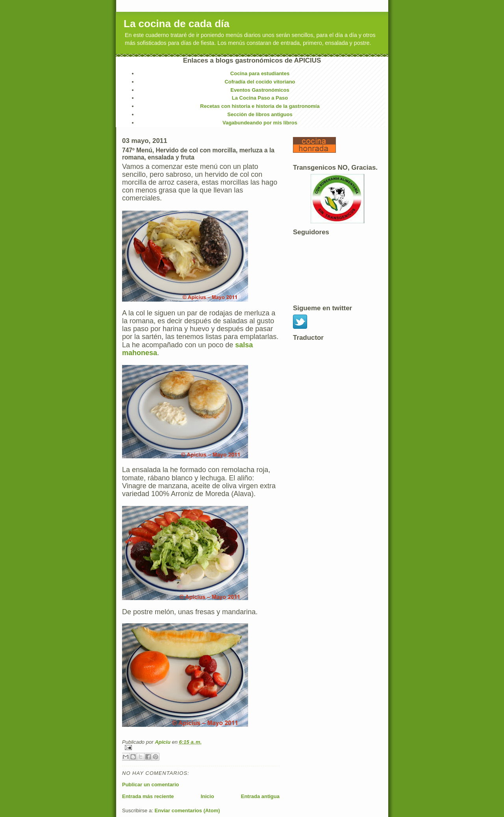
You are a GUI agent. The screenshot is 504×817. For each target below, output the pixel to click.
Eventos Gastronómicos (260, 90)
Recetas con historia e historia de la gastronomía (260, 106)
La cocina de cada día (177, 24)
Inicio (208, 796)
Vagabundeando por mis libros (260, 123)
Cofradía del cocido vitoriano (260, 82)
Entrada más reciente (148, 796)
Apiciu (163, 742)
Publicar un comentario (150, 785)
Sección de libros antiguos (260, 114)
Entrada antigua (260, 796)
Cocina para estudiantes (260, 73)
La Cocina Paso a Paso (260, 98)
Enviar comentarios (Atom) (187, 811)
